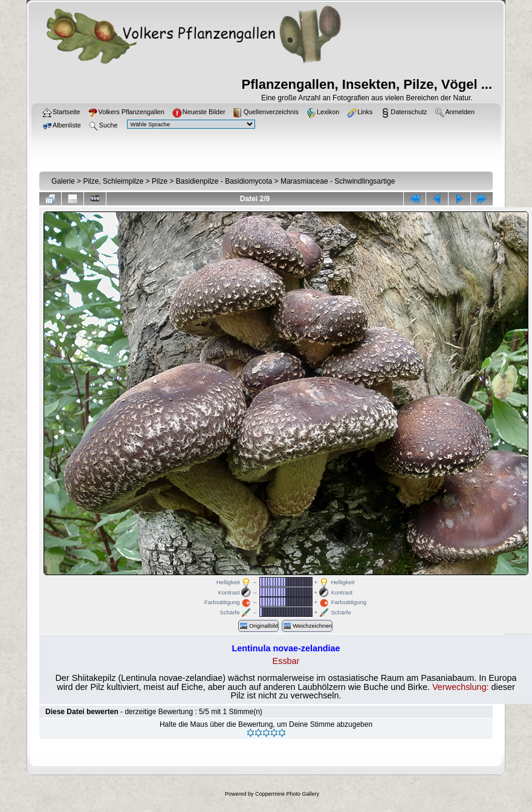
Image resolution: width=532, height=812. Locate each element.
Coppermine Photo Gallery (287, 794)
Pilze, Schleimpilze (113, 181)
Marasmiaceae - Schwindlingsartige (338, 181)
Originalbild (258, 626)
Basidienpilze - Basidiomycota (224, 181)
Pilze (160, 181)
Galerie (63, 181)
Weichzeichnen (307, 626)
